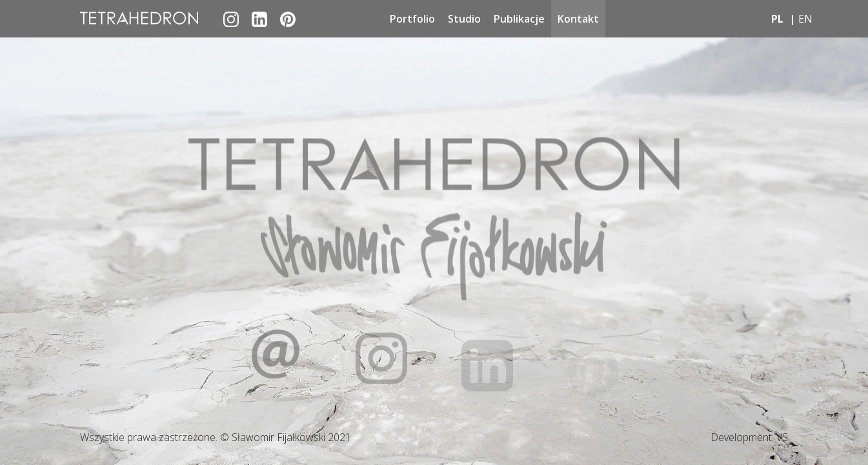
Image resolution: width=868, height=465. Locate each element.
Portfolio (412, 19)
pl (777, 19)
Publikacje (519, 19)
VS (782, 437)
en (805, 19)
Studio (464, 19)
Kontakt (578, 19)
